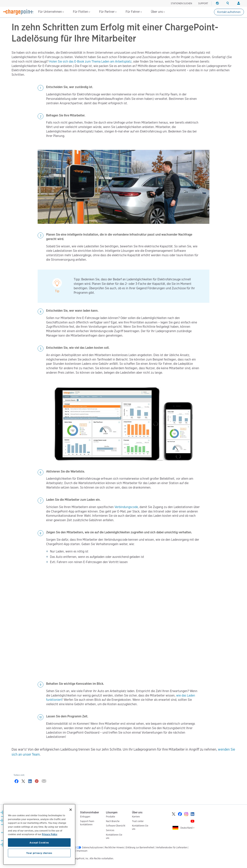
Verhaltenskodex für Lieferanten (172, 847)
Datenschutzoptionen (93, 847)
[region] (39, 834)
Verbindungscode (126, 507)
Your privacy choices (39, 853)
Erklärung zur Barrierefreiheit (140, 847)
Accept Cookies (39, 843)
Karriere (136, 817)
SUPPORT (203, 3)
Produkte (110, 817)
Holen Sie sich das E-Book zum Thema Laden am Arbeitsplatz (90, 62)
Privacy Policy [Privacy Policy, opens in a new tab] (50, 834)
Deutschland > (187, 828)
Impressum (82, 851)
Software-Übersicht (116, 826)
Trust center (138, 821)
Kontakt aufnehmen (229, 12)
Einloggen (85, 817)
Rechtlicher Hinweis (114, 847)
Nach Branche (113, 821)
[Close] (71, 810)
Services (110, 830)
